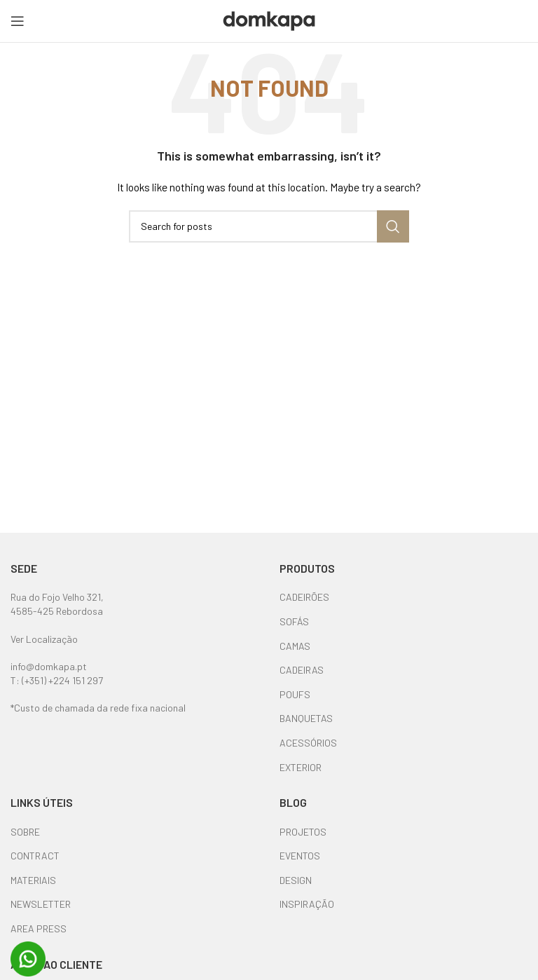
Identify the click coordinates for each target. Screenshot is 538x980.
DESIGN (296, 880)
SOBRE (25, 832)
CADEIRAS (302, 670)
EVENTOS (300, 856)
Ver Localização (44, 639)
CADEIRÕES (304, 597)
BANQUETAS (306, 718)
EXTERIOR (301, 767)
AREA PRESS (39, 928)
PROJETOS (303, 832)
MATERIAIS (33, 880)
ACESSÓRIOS (308, 743)
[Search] (269, 226)
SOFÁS (294, 621)
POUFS (295, 694)
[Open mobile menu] (18, 21)
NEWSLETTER (41, 904)
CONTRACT (35, 856)
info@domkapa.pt (49, 666)
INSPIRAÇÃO (307, 904)
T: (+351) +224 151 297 (57, 680)
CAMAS (295, 646)
